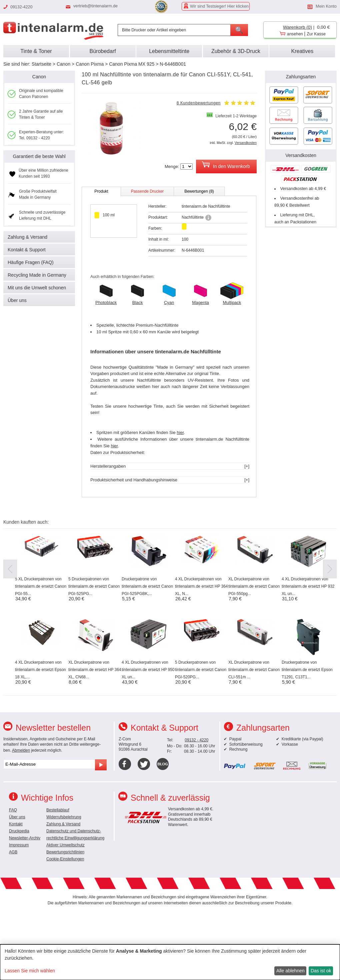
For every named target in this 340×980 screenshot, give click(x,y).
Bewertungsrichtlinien (65, 852)
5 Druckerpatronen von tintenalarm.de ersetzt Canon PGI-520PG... (201, 670)
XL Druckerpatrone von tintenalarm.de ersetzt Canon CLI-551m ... (254, 670)
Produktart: (158, 217)
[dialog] (170, 962)
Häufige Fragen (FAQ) (31, 262)
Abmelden (21, 750)
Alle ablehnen (290, 971)
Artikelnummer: (162, 250)
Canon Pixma (90, 64)
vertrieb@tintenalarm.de (95, 6)
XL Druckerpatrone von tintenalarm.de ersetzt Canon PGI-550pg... (254, 586)
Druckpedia (19, 831)
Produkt (101, 191)
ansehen (295, 34)
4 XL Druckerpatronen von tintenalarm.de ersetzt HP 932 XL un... (308, 586)
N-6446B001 (173, 64)
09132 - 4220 (196, 740)
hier (180, 432)
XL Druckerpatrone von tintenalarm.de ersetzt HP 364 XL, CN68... (95, 670)
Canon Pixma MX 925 (132, 64)
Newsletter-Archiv (25, 838)
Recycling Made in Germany (37, 275)
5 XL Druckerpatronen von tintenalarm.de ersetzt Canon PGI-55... (41, 586)
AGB (13, 852)
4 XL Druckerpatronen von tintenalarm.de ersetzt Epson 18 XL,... (40, 670)
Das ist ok (321, 971)
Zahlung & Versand (27, 237)
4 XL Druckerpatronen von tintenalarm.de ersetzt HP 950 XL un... (148, 670)
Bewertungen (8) (199, 191)
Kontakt (16, 824)
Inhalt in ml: (158, 239)
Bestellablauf (58, 810)
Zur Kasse (316, 34)
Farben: (155, 228)
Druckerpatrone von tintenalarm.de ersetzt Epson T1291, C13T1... (307, 670)
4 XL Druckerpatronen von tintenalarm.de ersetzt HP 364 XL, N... (201, 586)
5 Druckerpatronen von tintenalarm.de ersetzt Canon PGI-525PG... (94, 586)
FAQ (13, 810)
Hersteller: (157, 206)
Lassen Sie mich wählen (30, 971)
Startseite (41, 64)
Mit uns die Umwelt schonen (37, 288)
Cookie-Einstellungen (65, 859)
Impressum (19, 845)
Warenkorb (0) (297, 27)
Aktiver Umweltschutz (65, 845)
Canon (63, 64)
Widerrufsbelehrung (64, 817)
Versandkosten (246, 143)
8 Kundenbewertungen (199, 103)
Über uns (17, 300)
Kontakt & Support (27, 250)
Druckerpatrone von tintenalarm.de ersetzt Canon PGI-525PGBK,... (147, 586)
